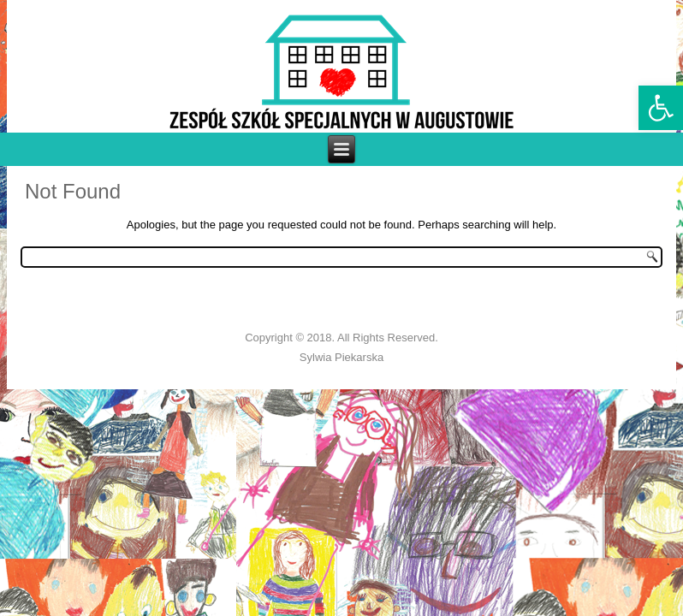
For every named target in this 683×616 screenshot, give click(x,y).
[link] (661, 108)
